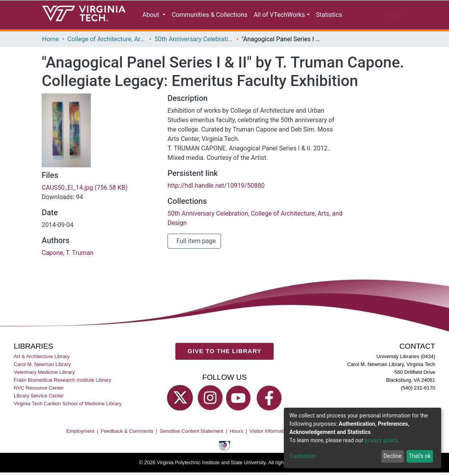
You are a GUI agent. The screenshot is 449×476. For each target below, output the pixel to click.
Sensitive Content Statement (191, 449)
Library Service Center (39, 414)
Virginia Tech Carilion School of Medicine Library (68, 422)
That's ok (419, 456)
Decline (391, 456)
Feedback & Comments (127, 449)
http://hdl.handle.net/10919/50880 (216, 204)
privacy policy (385, 440)
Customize (302, 456)
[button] (372, 15)
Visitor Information (270, 449)
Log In (393, 15)
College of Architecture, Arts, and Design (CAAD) (108, 39)
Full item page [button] (196, 260)
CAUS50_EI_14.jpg (87, 206)
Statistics (327, 15)
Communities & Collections (209, 15)
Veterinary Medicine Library (44, 391)
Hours (236, 449)
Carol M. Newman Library (42, 383)
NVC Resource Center (39, 406)
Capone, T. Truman (66, 271)
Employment (80, 449)
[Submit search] (355, 15)
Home (51, 39)
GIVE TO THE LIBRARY (224, 369)
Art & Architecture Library (42, 375)
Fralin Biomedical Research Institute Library (63, 398)
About (153, 15)
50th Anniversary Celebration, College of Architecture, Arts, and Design (196, 39)
